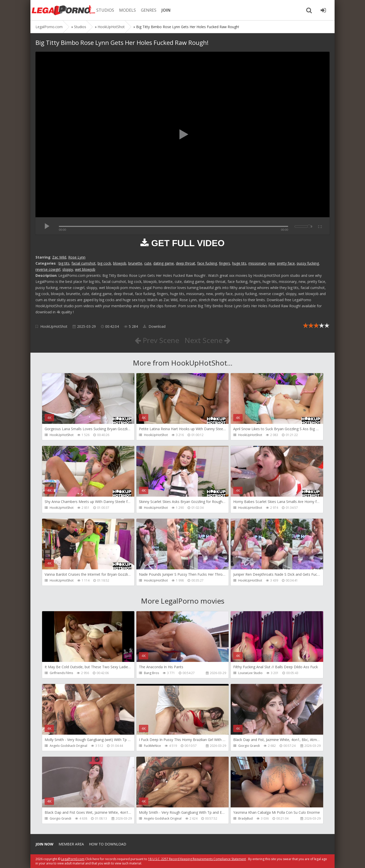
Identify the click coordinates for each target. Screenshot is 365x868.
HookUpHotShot (54, 326)
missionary (257, 263)
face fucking (207, 263)
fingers (225, 263)
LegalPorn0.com (73, 859)
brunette (135, 263)
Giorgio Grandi (249, 746)
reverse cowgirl (48, 269)
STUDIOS (105, 10)
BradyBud (245, 818)
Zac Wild (59, 257)
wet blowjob (85, 269)
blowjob (120, 263)
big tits (64, 263)
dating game (164, 263)
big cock (104, 263)
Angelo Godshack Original (68, 746)
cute (148, 263)
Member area (71, 844)
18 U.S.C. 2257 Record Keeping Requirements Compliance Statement (197, 859)
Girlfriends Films (61, 673)
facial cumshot (84, 263)
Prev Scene (157, 340)
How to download (108, 844)
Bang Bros (151, 673)
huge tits (239, 263)
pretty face (286, 263)
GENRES (149, 10)
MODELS (127, 10)
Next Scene (207, 340)
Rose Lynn (77, 257)
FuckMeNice (152, 746)
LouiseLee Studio (250, 673)
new (272, 263)
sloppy (68, 269)
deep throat (186, 263)
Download (154, 326)
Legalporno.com (63, 10)
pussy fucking (308, 263)
